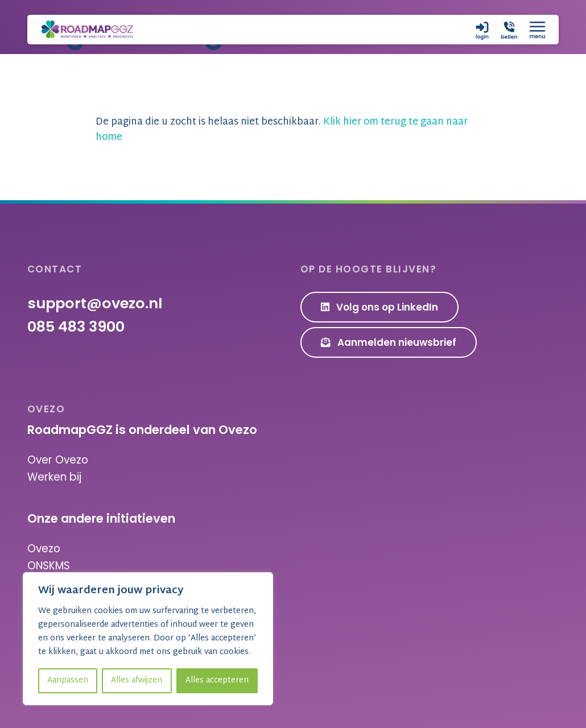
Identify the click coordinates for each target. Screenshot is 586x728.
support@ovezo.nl (95, 303)
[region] (148, 639)
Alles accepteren (217, 681)
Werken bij (54, 477)
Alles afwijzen (137, 681)
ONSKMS (49, 566)
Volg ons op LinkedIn (380, 307)
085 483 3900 (76, 326)
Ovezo (44, 549)
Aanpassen (68, 681)
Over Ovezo (58, 460)
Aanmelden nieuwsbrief (389, 342)
